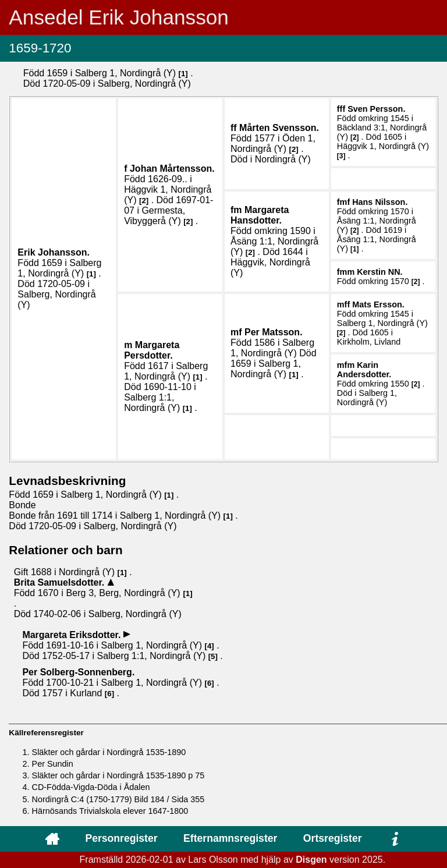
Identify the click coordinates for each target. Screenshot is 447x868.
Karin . (364, 370)
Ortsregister (333, 838)
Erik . (54, 252)
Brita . (61, 582)
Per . (274, 332)
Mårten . (279, 128)
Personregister (121, 838)
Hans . (380, 202)
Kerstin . (379, 272)
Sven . (376, 109)
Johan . (172, 169)
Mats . (378, 304)
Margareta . (260, 215)
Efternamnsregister (230, 838)
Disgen (311, 860)
